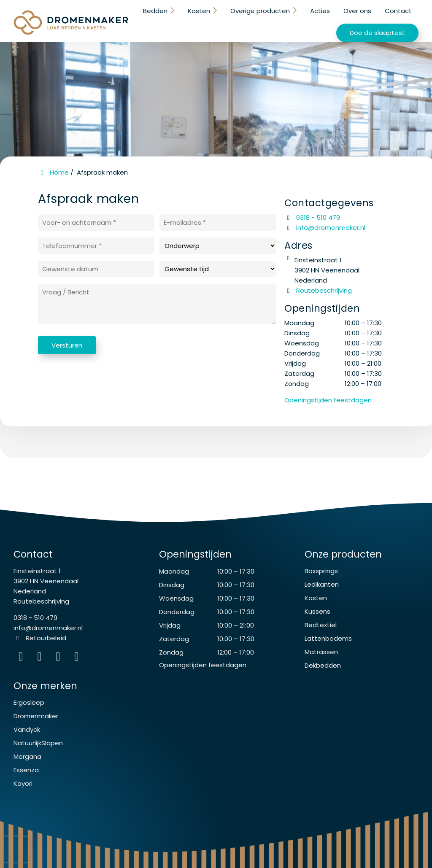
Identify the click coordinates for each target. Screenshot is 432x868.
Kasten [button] (201, 11)
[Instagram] (23, 658)
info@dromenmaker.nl (331, 228)
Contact (398, 11)
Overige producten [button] (261, 11)
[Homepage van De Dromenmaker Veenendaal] (71, 23)
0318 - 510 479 (312, 217)
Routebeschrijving (318, 290)
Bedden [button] (158, 11)
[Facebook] (41, 658)
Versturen (67, 345)
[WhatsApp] (60, 658)
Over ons (357, 11)
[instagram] (78, 658)
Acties (320, 11)
